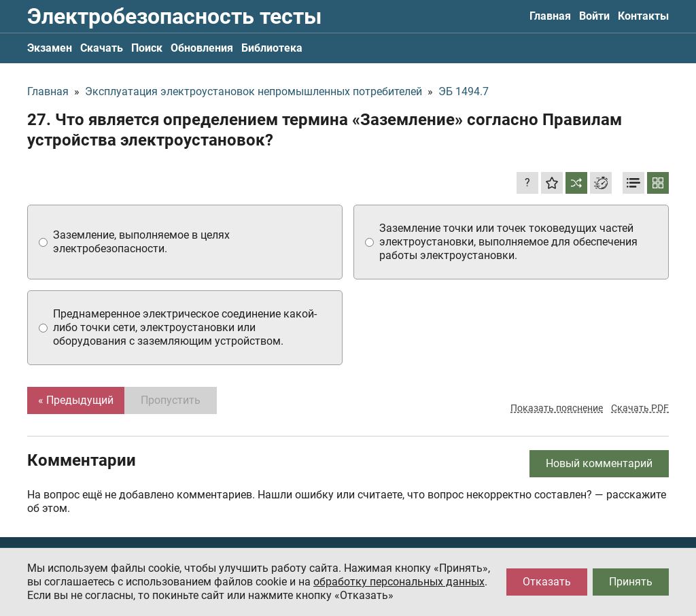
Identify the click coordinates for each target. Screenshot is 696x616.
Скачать (102, 48)
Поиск (147, 48)
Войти (594, 16)
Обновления (202, 48)
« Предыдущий (76, 400)
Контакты (643, 16)
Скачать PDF (640, 408)
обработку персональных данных (399, 582)
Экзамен (50, 48)
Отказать (547, 582)
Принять (631, 582)
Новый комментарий (599, 463)
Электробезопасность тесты (174, 16)
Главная (550, 16)
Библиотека (272, 48)
